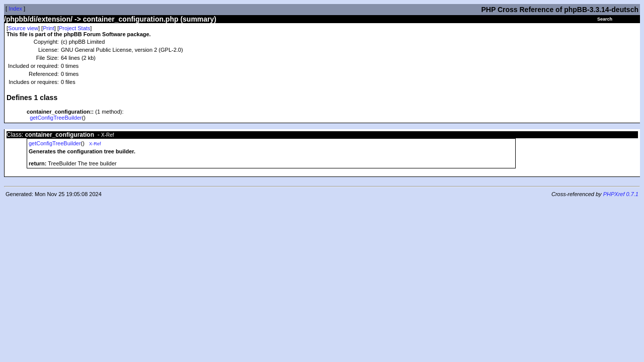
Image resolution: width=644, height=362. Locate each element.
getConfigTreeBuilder (56, 118)
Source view (23, 28)
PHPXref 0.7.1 (621, 194)
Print (49, 28)
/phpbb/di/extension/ (38, 19)
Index (15, 9)
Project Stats (74, 28)
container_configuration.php (131, 19)
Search (605, 19)
